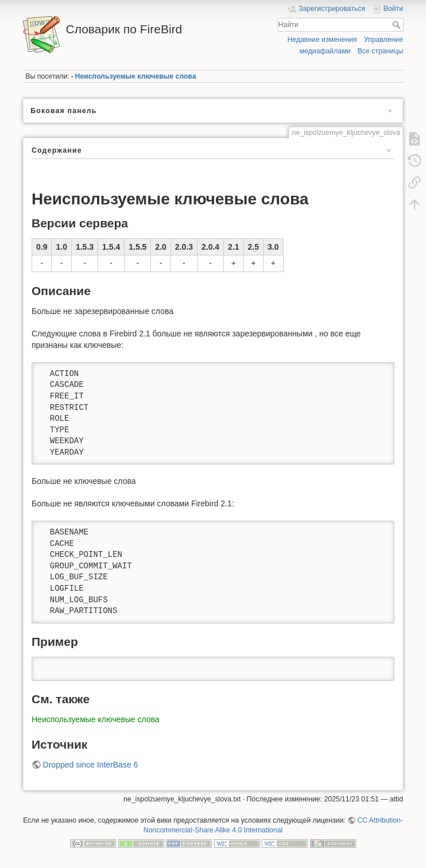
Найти (398, 25)
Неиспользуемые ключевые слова (136, 76)
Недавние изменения (322, 40)
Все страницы (380, 51)
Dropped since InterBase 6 (91, 765)
